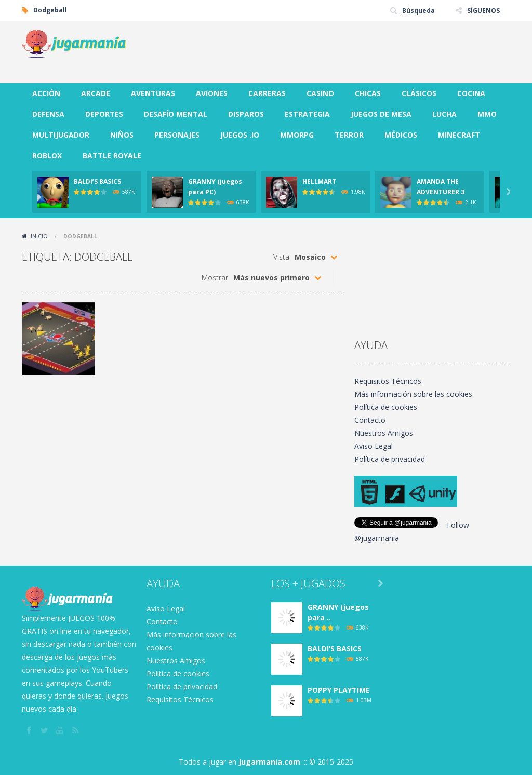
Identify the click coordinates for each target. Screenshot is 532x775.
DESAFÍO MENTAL (176, 114)
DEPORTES (104, 114)
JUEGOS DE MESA (381, 114)
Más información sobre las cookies (413, 394)
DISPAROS (246, 114)
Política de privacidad (390, 459)
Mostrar (215, 278)
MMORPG (297, 135)
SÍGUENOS (483, 10)
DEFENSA (48, 114)
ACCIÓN (46, 93)
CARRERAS (267, 93)
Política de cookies (386, 407)
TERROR (349, 135)
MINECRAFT (459, 135)
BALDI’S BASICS (97, 182)
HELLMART (319, 182)
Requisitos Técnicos (388, 381)
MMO (487, 114)
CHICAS (368, 93)
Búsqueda (418, 10)
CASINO (320, 93)
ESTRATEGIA (307, 114)
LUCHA (444, 114)
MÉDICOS (401, 135)
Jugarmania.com (269, 762)
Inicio (39, 236)
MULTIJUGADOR (61, 135)
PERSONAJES (177, 135)
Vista (281, 257)
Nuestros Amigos (384, 433)
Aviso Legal (374, 446)
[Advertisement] (321, 52)
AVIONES (212, 93)
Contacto (370, 420)
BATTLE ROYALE (112, 156)
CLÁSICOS (419, 93)
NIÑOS (122, 135)
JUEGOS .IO (240, 135)
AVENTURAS (153, 93)
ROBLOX (47, 156)
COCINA (471, 93)
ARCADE (96, 93)
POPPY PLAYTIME (339, 690)
